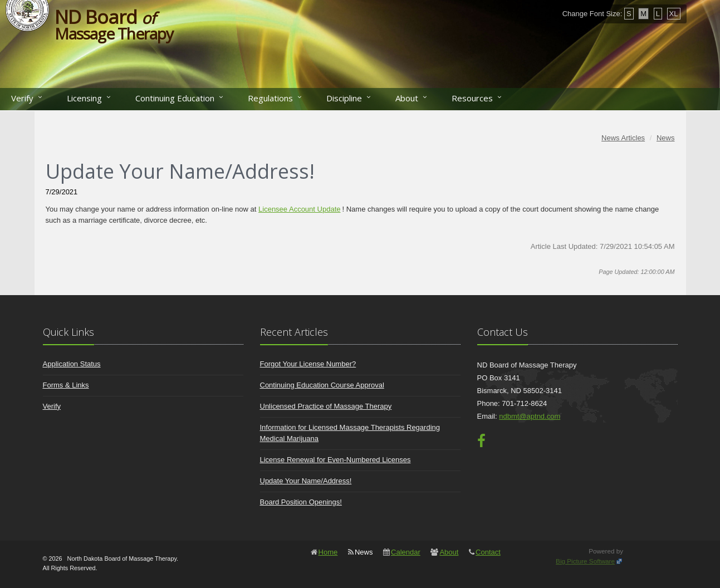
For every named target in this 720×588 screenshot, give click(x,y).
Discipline (344, 98)
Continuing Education (175, 98)
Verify (22, 98)
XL (674, 14)
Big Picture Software (585, 561)
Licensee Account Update (299, 209)
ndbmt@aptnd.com (530, 416)
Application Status (72, 364)
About (407, 98)
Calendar (406, 552)
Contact (488, 552)
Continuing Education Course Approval (322, 385)
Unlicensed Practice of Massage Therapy (326, 406)
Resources (472, 98)
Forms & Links (66, 385)
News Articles (623, 138)
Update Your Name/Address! (306, 481)
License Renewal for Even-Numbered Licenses (335, 460)
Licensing (84, 98)
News (666, 138)
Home (328, 552)
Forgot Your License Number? (308, 364)
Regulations (270, 98)
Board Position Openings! (301, 502)
